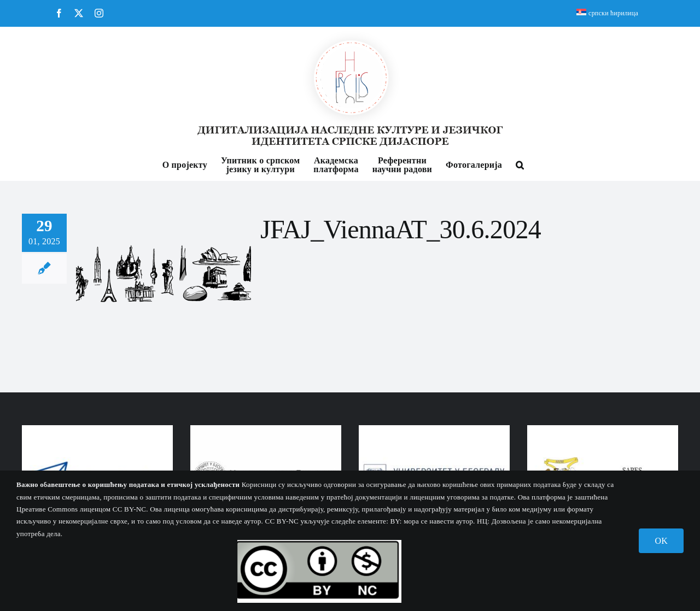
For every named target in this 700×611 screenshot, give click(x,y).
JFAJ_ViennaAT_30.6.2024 (401, 229)
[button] (520, 164)
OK (661, 541)
